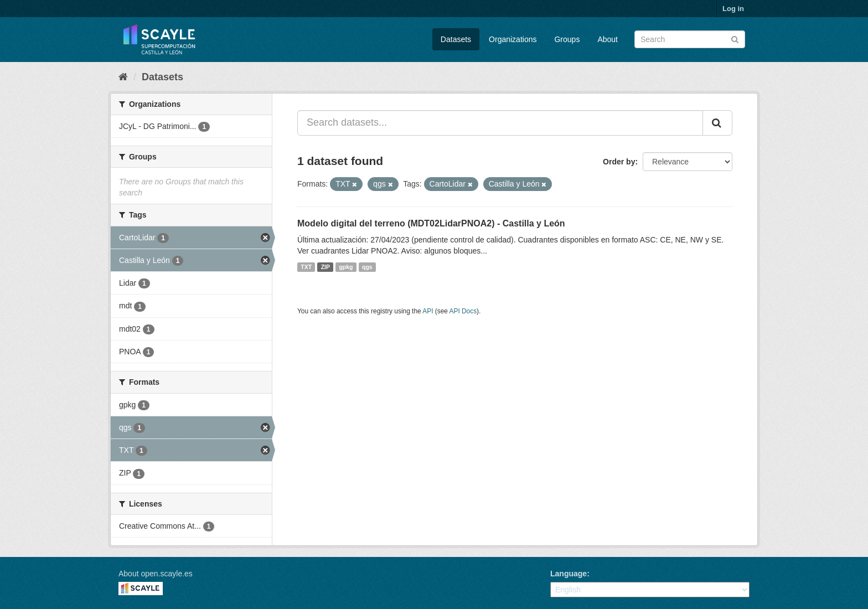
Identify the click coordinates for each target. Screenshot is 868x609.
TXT (306, 267)
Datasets (456, 39)
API (428, 311)
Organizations (513, 39)
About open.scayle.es (156, 574)
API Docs (463, 311)
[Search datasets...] (500, 123)
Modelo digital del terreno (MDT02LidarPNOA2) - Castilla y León (431, 223)
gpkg (346, 267)
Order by (619, 162)
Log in (733, 9)
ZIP (325, 267)
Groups (567, 39)
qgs (367, 267)
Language (569, 574)
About (608, 39)
